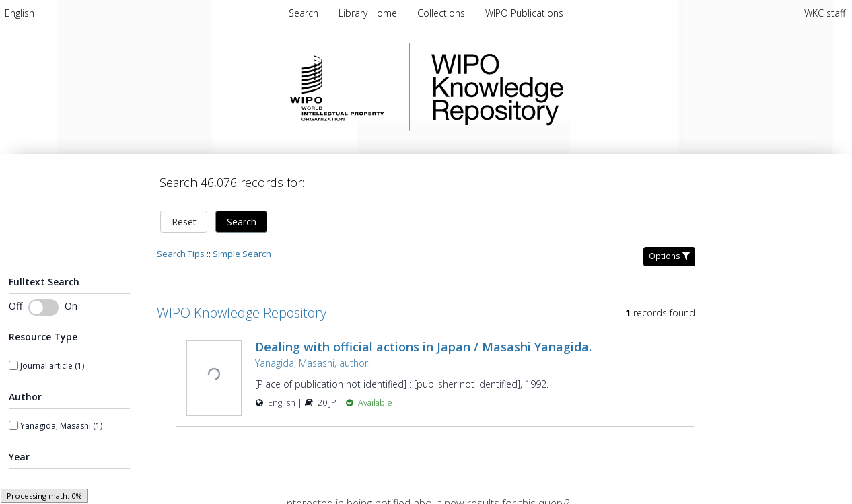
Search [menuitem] (304, 13)
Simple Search (242, 246)
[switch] (43, 299)
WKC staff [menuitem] (825, 13)
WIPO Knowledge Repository (553, 87)
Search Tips (181, 246)
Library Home (369, 13)
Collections (442, 13)
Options (669, 248)
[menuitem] (20, 13)
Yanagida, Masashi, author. (313, 355)
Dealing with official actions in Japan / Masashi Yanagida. (423, 338)
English (20, 13)
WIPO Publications (524, 13)
